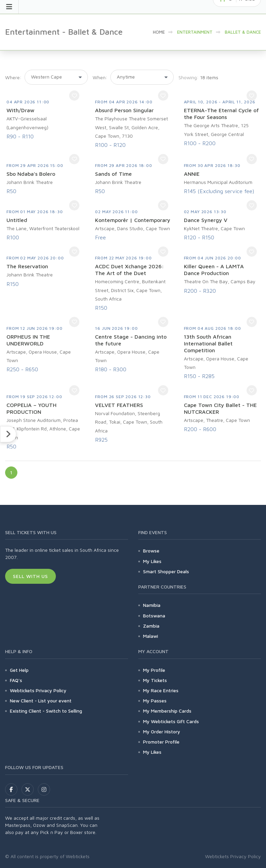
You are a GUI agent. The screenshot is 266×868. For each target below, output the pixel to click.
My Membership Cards (167, 711)
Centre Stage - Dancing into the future (131, 340)
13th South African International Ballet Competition (208, 343)
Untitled (17, 220)
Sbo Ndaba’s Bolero (31, 174)
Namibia (152, 605)
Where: (13, 77)
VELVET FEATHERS (119, 405)
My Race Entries (161, 690)
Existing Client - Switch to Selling (46, 711)
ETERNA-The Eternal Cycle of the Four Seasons (221, 114)
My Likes (152, 561)
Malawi (151, 636)
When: (100, 77)
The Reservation (27, 266)
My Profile (154, 670)
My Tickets (155, 680)
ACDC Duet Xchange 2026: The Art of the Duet (129, 270)
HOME (159, 32)
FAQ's (16, 680)
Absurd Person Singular (124, 110)
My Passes (155, 701)
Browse (151, 551)
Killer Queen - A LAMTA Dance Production (214, 270)
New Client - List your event (41, 701)
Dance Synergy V (206, 220)
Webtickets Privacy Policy (38, 690)
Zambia (151, 626)
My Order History (162, 731)
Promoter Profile (161, 742)
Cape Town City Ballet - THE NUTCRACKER (220, 408)
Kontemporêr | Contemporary (133, 220)
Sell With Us (30, 576)
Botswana (154, 616)
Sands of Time (113, 174)
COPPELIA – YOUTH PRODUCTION (32, 408)
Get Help (19, 670)
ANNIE (192, 174)
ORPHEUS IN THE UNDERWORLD (28, 340)
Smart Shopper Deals (166, 571)
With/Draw (20, 110)
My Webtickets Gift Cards (171, 721)
